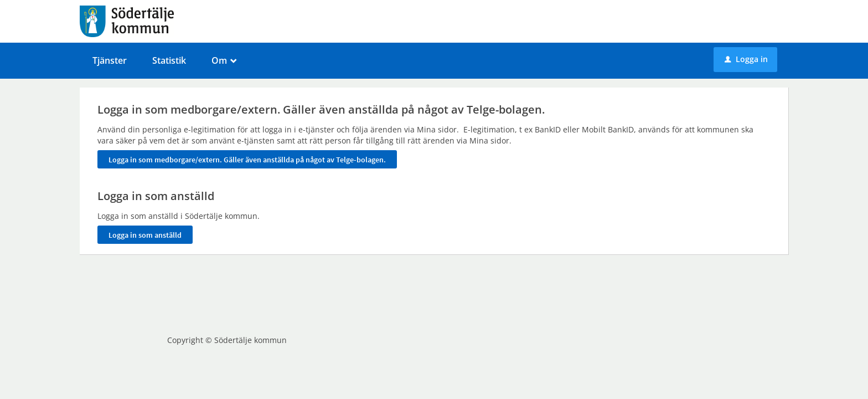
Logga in (746, 59)
